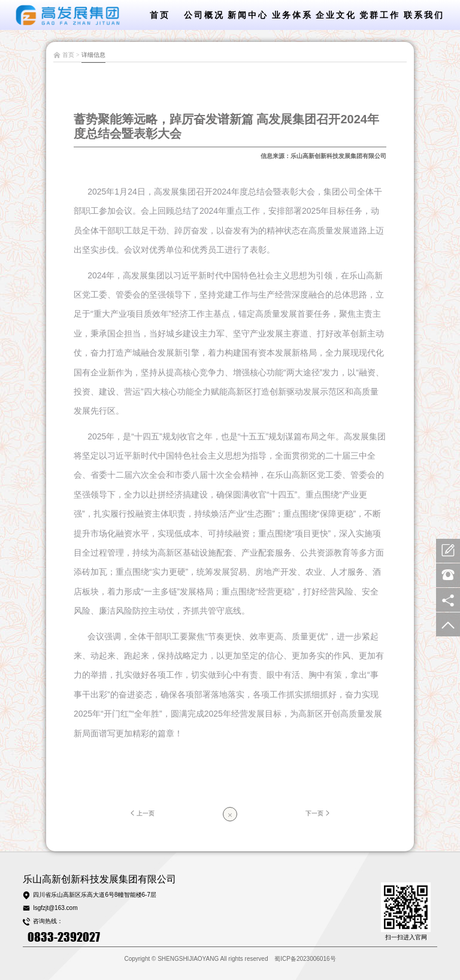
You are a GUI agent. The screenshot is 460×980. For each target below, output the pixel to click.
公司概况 (204, 15)
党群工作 (380, 15)
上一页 (141, 813)
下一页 (319, 813)
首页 (160, 15)
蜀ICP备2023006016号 (305, 959)
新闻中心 (248, 15)
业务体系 (292, 15)
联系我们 (424, 15)
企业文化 (336, 15)
